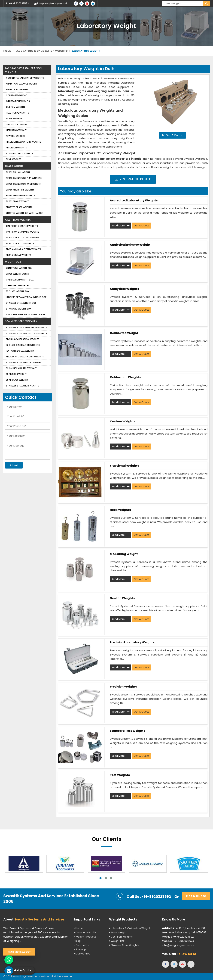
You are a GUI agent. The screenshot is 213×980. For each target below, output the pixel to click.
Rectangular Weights (19, 255)
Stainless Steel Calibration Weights (26, 328)
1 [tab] (101, 878)
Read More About (19, 952)
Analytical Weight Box (19, 268)
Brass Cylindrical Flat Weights (24, 178)
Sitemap (80, 949)
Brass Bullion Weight (18, 172)
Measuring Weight (124, 554)
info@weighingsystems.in (51, 4)
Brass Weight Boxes (17, 274)
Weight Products (85, 937)
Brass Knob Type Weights (20, 190)
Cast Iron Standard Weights (23, 232)
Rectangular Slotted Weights (23, 249)
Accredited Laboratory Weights (134, 200)
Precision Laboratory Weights (132, 642)
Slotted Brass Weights (19, 207)
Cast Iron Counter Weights (22, 226)
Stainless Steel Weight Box (21, 303)
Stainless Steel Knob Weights (22, 386)
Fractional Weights (124, 466)
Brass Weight (14, 166)
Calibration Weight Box (20, 280)
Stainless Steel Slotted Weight (24, 362)
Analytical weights (124, 289)
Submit (14, 465)
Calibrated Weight (124, 333)
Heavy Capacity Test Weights (23, 238)
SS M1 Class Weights (17, 380)
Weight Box (13, 262)
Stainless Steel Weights (21, 321)
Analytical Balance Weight (130, 245)
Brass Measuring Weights (20, 196)
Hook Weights (120, 510)
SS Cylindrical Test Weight (21, 368)
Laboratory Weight (17, 124)
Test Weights (120, 775)
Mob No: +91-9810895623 (178, 941)
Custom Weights (123, 421)
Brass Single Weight (17, 201)
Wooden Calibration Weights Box (26, 315)
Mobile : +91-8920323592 (178, 937)
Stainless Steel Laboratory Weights (26, 333)
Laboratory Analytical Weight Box (26, 297)
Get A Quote (172, 135)
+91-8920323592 (17, 4)
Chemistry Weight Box (19, 285)
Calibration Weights (125, 377)
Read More (121, 226)
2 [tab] (106, 878)
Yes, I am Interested (133, 179)
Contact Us (82, 945)
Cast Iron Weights (18, 220)
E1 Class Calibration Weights (23, 339)
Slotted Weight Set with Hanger (25, 213)
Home (7, 51)
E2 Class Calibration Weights (23, 345)
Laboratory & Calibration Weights (42, 51)
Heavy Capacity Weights (20, 243)
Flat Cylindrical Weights (20, 351)
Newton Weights (122, 598)
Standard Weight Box (19, 309)
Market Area (82, 954)
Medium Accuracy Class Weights (25, 357)
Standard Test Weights (127, 731)
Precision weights (123, 687)
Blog (77, 941)
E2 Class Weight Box (18, 291)
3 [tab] (111, 878)
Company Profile (85, 932)
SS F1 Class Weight (16, 374)
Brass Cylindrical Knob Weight (24, 184)
